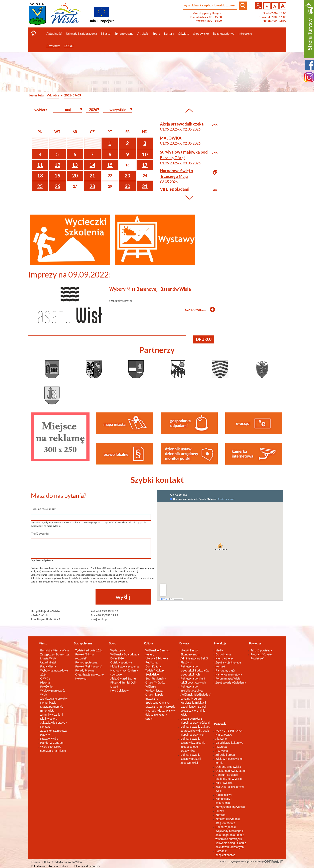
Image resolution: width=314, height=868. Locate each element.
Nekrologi (81, 679)
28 (92, 186)
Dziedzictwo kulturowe (229, 743)
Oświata (184, 643)
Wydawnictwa (154, 691)
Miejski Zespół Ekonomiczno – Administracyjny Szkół (194, 654)
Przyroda (221, 747)
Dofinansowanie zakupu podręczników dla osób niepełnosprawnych (195, 731)
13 (75, 165)
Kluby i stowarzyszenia (125, 666)
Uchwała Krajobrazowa (82, 33)
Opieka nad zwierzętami (230, 771)
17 (145, 165)
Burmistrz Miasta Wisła (54, 650)
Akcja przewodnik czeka (182, 124)
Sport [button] (156, 33)
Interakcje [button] (245, 33)
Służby (220, 811)
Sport (112, 643)
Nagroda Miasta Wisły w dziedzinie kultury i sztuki (160, 715)
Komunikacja (48, 703)
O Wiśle (45, 679)
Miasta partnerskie (52, 707)
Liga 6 (114, 687)
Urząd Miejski (49, 662)
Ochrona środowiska (228, 767)
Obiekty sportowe (121, 662)
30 (127, 186)
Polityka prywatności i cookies (49, 866)
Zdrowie (220, 815)
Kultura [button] (169, 33)
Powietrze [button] (53, 46)
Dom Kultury (153, 666)
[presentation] (61, 597)
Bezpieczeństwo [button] (224, 33)
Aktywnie (221, 739)
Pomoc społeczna (86, 662)
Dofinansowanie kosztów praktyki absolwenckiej (191, 759)
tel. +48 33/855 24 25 (105, 611)
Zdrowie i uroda (225, 755)
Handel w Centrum (52, 743)
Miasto (43, 643)
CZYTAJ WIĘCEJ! (196, 310)
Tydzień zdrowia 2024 (89, 650)
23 (127, 176)
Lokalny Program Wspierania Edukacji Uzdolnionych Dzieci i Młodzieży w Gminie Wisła (194, 707)
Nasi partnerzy (224, 658)
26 (57, 186)
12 (57, 165)
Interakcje (220, 643)
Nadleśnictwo (224, 795)
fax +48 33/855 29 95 (104, 615)
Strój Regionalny (156, 679)
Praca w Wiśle (49, 739)
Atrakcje (143, 33)
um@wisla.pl (99, 619)
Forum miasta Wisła (228, 679)
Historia (45, 683)
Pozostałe (220, 724)
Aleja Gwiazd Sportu (123, 679)
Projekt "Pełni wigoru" (89, 666)
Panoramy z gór (225, 670)
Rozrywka (222, 751)
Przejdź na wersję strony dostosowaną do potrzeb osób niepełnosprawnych (259, 6)
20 (75, 176)
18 (40, 176)
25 (40, 186)
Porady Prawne (85, 670)
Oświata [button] (184, 33)
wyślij (123, 597)
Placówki (186, 662)
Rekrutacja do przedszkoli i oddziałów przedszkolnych (195, 670)
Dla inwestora (49, 719)
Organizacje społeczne (90, 675)
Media (219, 650)
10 (145, 154)
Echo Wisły (47, 711)
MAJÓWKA (171, 138)
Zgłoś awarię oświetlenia (231, 683)
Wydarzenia (118, 650)
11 (40, 165)
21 (92, 176)
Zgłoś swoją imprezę (228, 662)
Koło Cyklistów (119, 691)
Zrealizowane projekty (54, 699)
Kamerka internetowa (229, 675)
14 (92, 165)
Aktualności (54, 33)
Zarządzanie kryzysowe (230, 807)
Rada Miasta (48, 666)
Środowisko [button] (201, 33)
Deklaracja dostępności (87, 866)
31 (145, 186)
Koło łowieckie (224, 783)
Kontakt (45, 727)
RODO (69, 46)
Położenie (46, 687)
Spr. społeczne (83, 643)
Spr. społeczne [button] (124, 33)
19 (57, 176)
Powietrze (255, 643)
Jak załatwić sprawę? (53, 723)
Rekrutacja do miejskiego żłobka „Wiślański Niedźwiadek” (196, 691)
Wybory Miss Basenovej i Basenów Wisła (150, 289)
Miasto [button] (106, 33)
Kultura (148, 643)
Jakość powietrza (261, 650)
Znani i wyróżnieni (51, 715)
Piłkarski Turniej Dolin (124, 683)
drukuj (204, 339)
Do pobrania (223, 654)
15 (110, 165)
